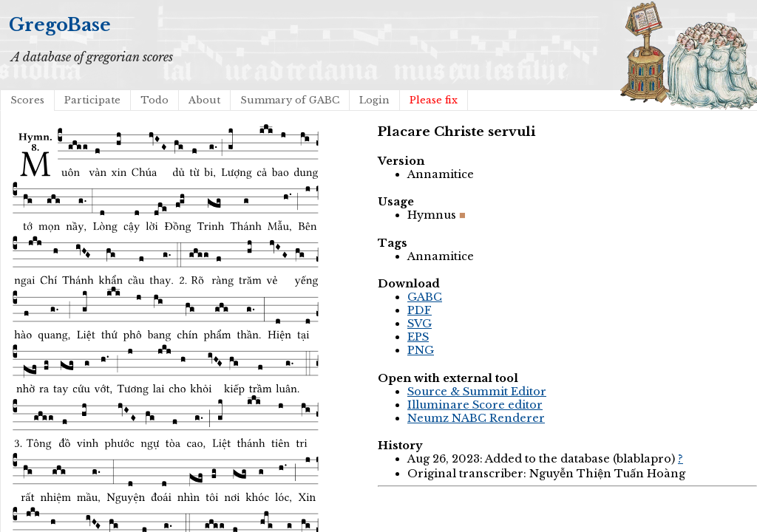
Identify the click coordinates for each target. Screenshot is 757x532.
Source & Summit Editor (477, 392)
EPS (418, 337)
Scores (27, 100)
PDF (420, 310)
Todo (155, 100)
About (204, 100)
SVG (420, 324)
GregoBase (60, 25)
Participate (92, 100)
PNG (421, 350)
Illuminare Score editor (475, 405)
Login (374, 100)
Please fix (434, 100)
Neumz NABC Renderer (476, 418)
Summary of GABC (290, 100)
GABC (425, 297)
